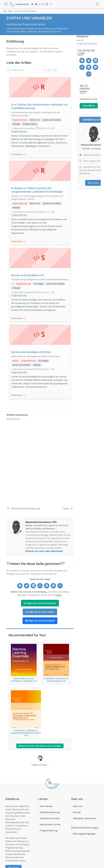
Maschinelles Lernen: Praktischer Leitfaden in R (24, 663)
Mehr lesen (93, 183)
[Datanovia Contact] (43, 4)
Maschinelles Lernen (49, 824)
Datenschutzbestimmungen (85, 826)
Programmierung (20, 120)
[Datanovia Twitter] (32, 4)
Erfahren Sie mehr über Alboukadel (44, 551)
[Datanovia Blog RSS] (47, 4)
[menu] (6, 4)
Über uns (77, 806)
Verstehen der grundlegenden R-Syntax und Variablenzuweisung (40, 279)
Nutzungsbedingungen (83, 834)
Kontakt (76, 812)
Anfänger (16, 124)
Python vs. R (35, 120)
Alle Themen (45, 806)
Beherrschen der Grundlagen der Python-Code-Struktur (36, 356)
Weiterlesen (18, 154)
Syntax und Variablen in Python (31, 352)
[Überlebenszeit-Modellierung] (23, 508)
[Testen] (68, 508)
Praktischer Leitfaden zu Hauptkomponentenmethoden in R (26, 713)
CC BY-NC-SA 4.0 (13, 419)
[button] (5, 11)
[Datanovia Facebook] (36, 4)
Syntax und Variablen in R (28, 275)
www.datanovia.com (93, 155)
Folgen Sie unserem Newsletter (40, 603)
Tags (10, 11)
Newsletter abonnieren (84, 818)
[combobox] (98, 4)
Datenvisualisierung (49, 812)
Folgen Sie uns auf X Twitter (40, 612)
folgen (58, 595)
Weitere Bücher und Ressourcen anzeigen (40, 746)
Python (15, 361)
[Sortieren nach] (29, 70)
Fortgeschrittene (30, 124)
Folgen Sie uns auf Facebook (40, 621)
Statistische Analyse (49, 818)
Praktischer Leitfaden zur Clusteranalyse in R (56, 663)
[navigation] (69, 11)
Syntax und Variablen (25, 11)
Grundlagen (39, 284)
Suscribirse (89, 106)
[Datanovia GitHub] (40, 4)
